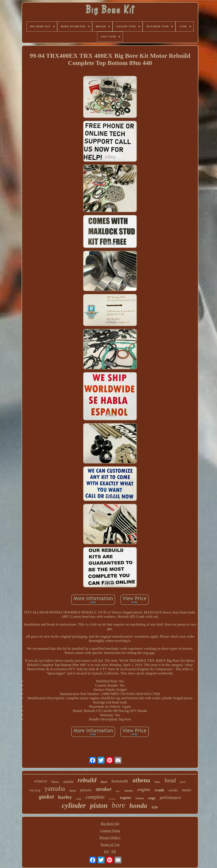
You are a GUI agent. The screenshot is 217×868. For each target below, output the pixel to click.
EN (106, 852)
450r (155, 807)
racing (35, 791)
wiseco (40, 781)
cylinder (74, 805)
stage (152, 798)
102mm (140, 798)
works (79, 799)
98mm (55, 782)
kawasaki (120, 781)
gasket (46, 797)
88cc (118, 791)
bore (119, 805)
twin (73, 791)
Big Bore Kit (110, 824)
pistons (86, 790)
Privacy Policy (110, 838)
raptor (126, 798)
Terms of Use (110, 845)
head (170, 780)
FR (114, 852)
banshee (129, 791)
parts (183, 782)
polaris (68, 782)
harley (65, 797)
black (104, 782)
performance (170, 797)
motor (187, 790)
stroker (104, 789)
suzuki (173, 790)
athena (141, 780)
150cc (157, 782)
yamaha (55, 788)
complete (95, 797)
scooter (112, 799)
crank (159, 790)
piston (99, 806)
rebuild (87, 780)
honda (138, 806)
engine (144, 790)
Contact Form (110, 831)
